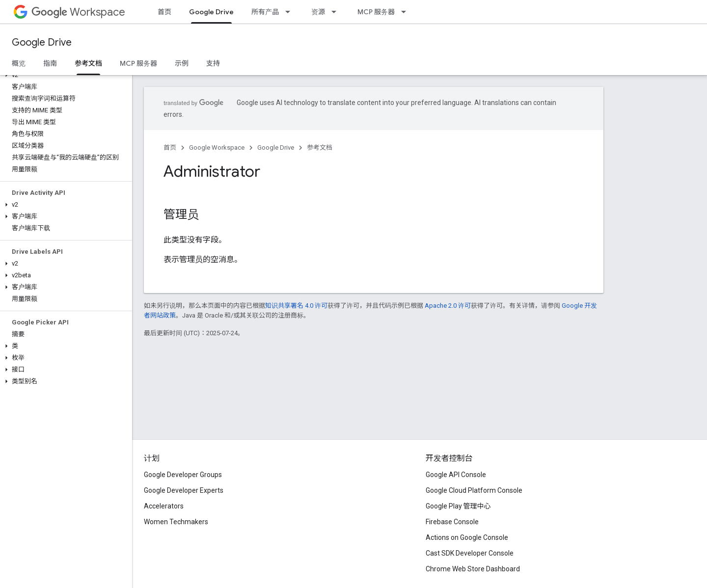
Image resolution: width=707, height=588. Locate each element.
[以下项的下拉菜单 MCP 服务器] (407, 12)
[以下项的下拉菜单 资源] (337, 12)
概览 (19, 63)
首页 (164, 12)
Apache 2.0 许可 (448, 306)
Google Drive (42, 42)
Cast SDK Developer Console (470, 553)
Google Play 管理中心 (458, 506)
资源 (318, 12)
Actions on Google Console (467, 537)
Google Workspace (217, 147)
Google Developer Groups (183, 475)
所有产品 (265, 12)
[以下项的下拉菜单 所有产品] (291, 12)
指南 (50, 63)
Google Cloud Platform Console (474, 490)
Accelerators (164, 506)
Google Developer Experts (184, 490)
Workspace (78, 12)
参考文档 (320, 147)
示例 (182, 63)
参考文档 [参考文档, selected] (88, 63)
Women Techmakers (176, 522)
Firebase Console (452, 522)
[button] (64, 75)
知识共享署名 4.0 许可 (296, 306)
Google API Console (456, 475)
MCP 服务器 (376, 12)
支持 (213, 63)
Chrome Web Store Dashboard (473, 569)
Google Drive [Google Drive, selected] (211, 12)
